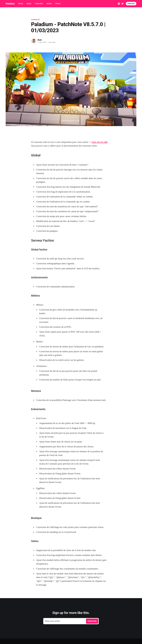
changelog (35, 20)
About (29, 4)
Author (49, 4)
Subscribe (131, 4)
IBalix (40, 40)
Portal (58, 4)
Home (21, 4)
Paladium (10, 4)
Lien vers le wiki (100, 142)
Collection (39, 4)
